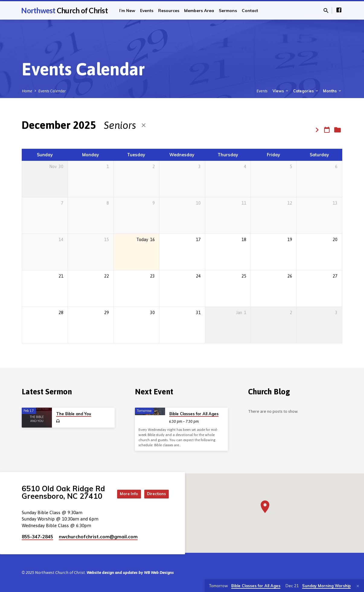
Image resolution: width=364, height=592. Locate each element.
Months (332, 91)
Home (27, 91)
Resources (169, 10)
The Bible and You (74, 412)
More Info (154, 487)
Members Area (199, 10)
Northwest (64, 10)
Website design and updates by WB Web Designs (130, 572)
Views (281, 91)
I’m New (127, 10)
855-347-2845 (37, 537)
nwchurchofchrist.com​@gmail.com (98, 537)
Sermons (228, 10)
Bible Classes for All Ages (194, 412)
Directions (154, 499)
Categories (306, 91)
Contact (250, 10)
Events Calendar (52, 91)
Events (147, 10)
